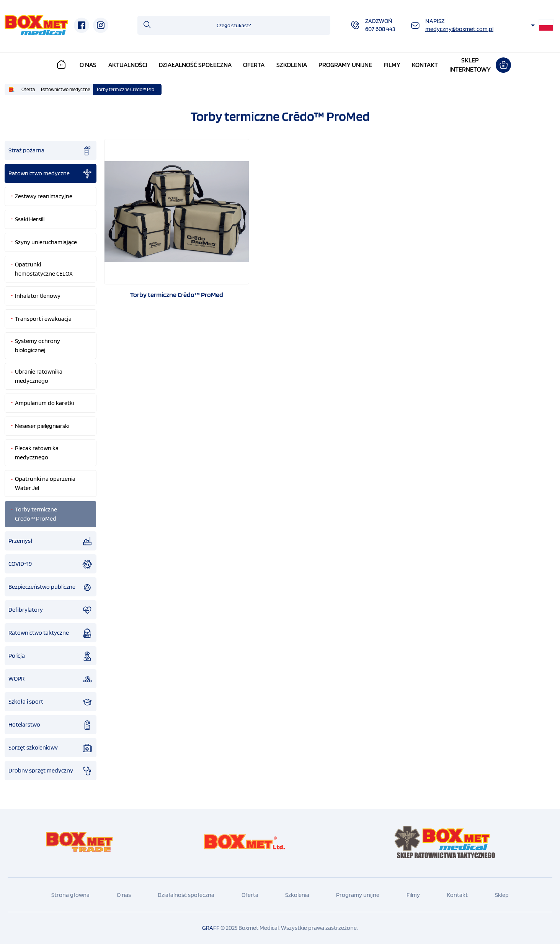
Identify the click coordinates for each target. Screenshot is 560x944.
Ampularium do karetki (44, 403)
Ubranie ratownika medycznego (39, 376)
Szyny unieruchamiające (46, 242)
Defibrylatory (51, 610)
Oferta (254, 65)
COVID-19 (51, 564)
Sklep (502, 895)
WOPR (51, 679)
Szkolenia (292, 65)
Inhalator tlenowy (38, 296)
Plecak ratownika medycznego (37, 453)
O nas (88, 65)
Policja (51, 656)
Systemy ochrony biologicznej (38, 345)
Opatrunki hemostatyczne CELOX (44, 269)
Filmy (392, 65)
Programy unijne (345, 65)
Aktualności (128, 65)
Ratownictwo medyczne (65, 89)
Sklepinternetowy (470, 65)
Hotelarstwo (51, 725)
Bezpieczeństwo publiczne (51, 587)
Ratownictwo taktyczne (51, 633)
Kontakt (425, 65)
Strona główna (70, 895)
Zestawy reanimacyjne (44, 196)
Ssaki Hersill (30, 219)
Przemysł (51, 541)
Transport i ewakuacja (43, 319)
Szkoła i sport (51, 702)
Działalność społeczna (195, 65)
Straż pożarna (51, 151)
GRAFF (211, 928)
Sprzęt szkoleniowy (51, 748)
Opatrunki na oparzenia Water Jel (45, 483)
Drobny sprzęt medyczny (51, 771)
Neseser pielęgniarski (42, 426)
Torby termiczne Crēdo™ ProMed (129, 89)
